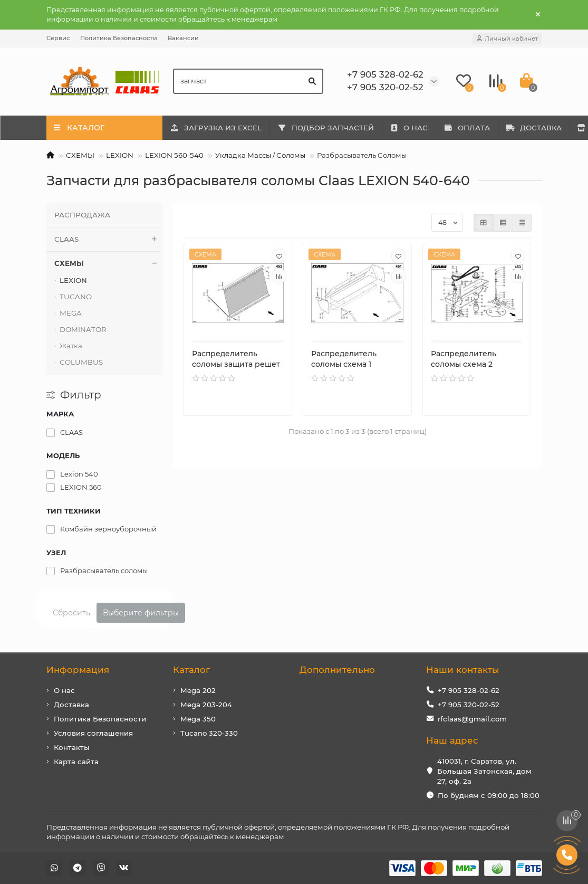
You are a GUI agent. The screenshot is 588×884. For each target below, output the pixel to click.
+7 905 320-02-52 (469, 705)
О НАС (420, 128)
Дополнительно (337, 670)
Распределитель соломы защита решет (236, 359)
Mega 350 (198, 719)
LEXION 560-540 (174, 155)
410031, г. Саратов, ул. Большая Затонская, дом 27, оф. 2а (484, 771)
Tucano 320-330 (209, 733)
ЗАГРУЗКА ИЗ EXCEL (218, 128)
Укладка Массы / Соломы (260, 155)
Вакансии (183, 38)
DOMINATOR (83, 329)
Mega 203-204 (206, 705)
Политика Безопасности (119, 38)
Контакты (72, 747)
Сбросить (71, 613)
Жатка (71, 346)
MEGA (71, 313)
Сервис (58, 38)
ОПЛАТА (483, 128)
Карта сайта (76, 762)
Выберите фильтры (141, 613)
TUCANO (76, 297)
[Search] (248, 81)
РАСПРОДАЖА (82, 215)
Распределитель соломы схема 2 (464, 359)
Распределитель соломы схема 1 (344, 359)
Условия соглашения (93, 733)
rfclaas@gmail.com (472, 719)
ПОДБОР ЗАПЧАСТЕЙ (332, 128)
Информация (78, 670)
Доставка (71, 705)
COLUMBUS (81, 362)
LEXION (120, 155)
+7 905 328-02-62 (469, 690)
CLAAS (108, 239)
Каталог (191, 670)
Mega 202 (198, 690)
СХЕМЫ (80, 155)
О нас (64, 690)
